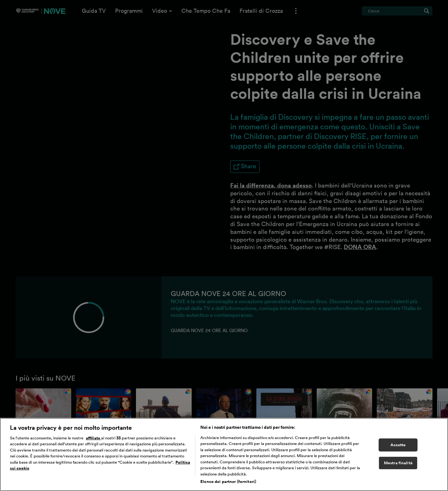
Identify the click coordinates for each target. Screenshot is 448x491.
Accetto (398, 445)
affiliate (93, 438)
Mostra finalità (398, 463)
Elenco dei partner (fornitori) (228, 482)
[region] (224, 454)
